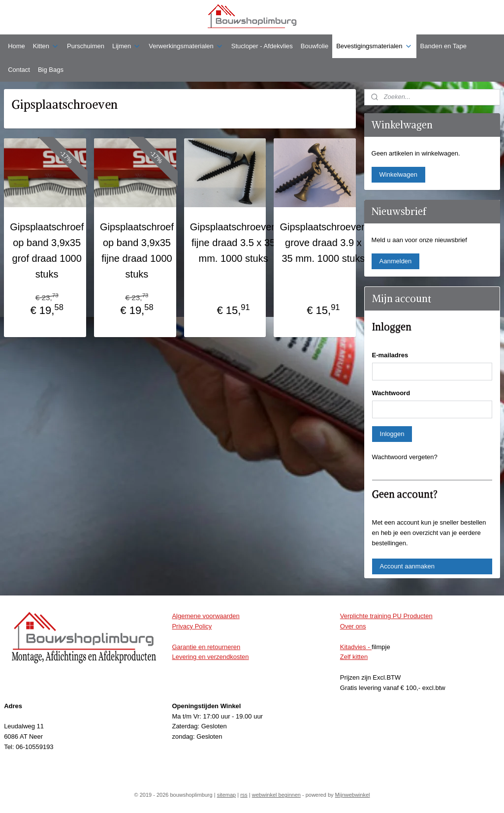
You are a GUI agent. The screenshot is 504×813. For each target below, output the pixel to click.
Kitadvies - (356, 647)
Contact (19, 70)
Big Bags (51, 70)
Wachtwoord (391, 393)
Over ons (353, 626)
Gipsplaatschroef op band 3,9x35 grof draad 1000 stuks (47, 250)
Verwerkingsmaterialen (186, 46)
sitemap (227, 795)
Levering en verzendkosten (210, 657)
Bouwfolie (315, 46)
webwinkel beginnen (276, 795)
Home (16, 46)
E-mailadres (390, 355)
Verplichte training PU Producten (386, 616)
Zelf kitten (354, 657)
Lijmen (126, 46)
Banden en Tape (443, 46)
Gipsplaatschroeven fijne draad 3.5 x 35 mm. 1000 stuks (234, 243)
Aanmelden (396, 261)
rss (244, 795)
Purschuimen (86, 46)
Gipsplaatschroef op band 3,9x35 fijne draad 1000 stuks (137, 250)
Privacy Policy (192, 626)
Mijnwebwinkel (353, 795)
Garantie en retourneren (206, 647)
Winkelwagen (398, 174)
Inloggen (392, 434)
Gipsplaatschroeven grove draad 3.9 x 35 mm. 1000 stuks (323, 243)
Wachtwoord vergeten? (405, 457)
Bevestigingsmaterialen (374, 46)
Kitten (46, 46)
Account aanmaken (407, 566)
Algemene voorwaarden (205, 616)
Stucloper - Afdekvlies (262, 46)
